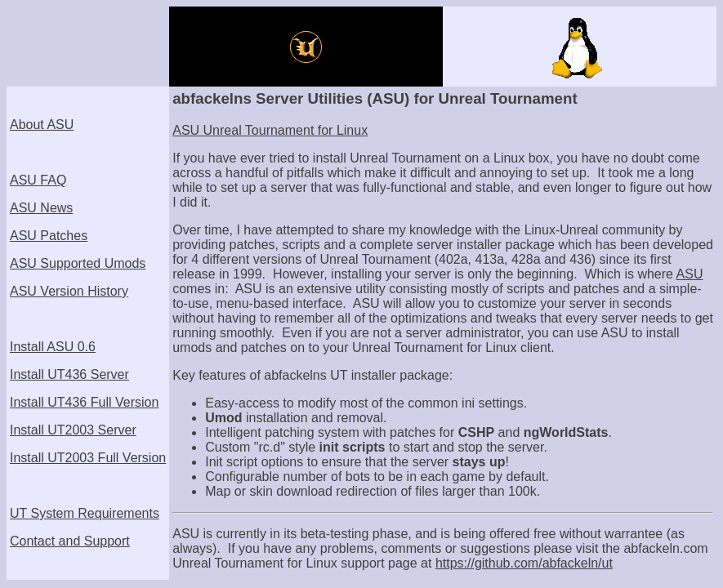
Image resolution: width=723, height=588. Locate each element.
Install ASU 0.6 (53, 347)
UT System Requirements (85, 513)
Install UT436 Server (69, 374)
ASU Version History (69, 291)
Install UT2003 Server (73, 430)
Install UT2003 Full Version (88, 458)
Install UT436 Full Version (84, 402)
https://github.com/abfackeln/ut (524, 563)
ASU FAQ (38, 180)
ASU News (41, 208)
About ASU (42, 125)
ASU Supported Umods (78, 263)
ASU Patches (49, 236)
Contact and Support (70, 541)
